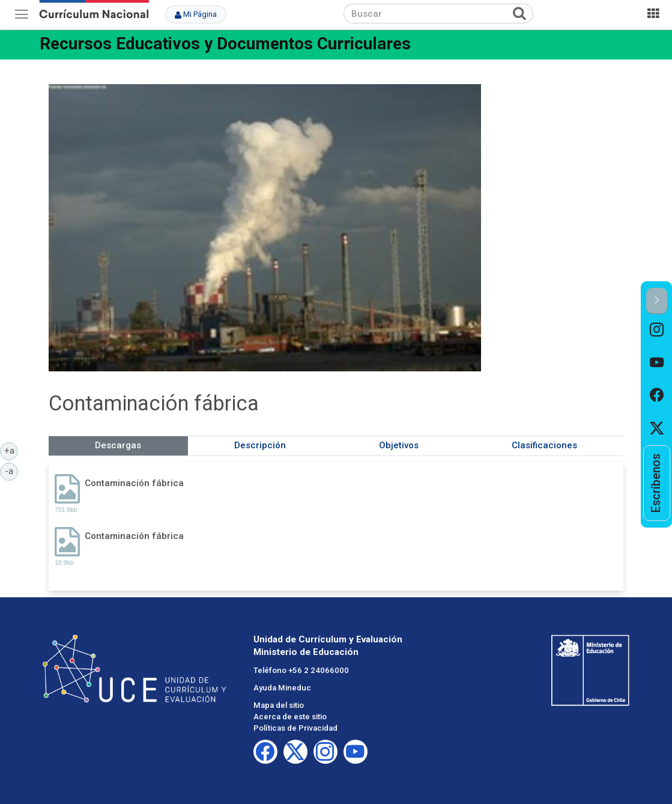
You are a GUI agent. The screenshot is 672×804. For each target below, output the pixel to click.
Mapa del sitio (279, 705)
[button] (657, 301)
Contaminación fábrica (134, 483)
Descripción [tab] (260, 445)
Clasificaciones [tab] (544, 445)
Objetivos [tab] (399, 445)
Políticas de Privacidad (295, 728)
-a (11, 471)
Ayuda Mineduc (282, 688)
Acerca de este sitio (290, 717)
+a (11, 450)
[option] (657, 330)
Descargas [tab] (118, 445)
